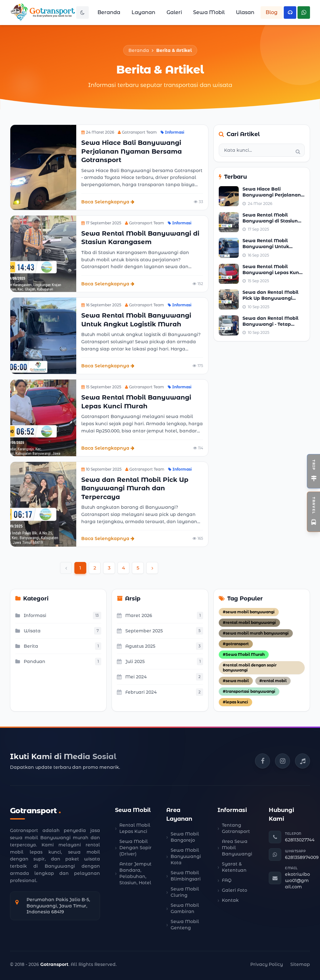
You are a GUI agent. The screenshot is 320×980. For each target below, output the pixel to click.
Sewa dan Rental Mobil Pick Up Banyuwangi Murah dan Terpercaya (135, 488)
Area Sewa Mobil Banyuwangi (237, 848)
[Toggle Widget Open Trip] (313, 471)
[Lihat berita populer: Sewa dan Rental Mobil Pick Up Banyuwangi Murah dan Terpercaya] (229, 299)
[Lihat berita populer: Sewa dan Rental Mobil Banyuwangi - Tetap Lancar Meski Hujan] (229, 325)
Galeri (174, 12)
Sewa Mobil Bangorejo (185, 837)
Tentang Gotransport (236, 828)
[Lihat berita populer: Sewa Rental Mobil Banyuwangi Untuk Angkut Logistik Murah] (229, 248)
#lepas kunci (235, 702)
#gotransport (236, 644)
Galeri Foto (235, 890)
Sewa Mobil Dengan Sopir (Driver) (135, 848)
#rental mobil (273, 681)
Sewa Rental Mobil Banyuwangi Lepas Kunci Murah (273, 273)
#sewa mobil (236, 681)
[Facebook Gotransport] (262, 761)
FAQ (227, 880)
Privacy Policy (267, 964)
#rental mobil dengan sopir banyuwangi (250, 668)
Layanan (143, 12)
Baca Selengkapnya (108, 202)
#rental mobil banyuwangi (249, 623)
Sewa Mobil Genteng (185, 925)
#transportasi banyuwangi (249, 691)
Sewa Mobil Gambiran (185, 908)
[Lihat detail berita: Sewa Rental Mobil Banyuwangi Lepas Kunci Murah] (43, 418)
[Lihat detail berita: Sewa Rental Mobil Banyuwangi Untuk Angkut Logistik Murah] (43, 336)
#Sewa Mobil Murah (244, 654)
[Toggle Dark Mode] (82, 13)
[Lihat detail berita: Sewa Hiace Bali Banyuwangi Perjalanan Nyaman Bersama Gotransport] (43, 167)
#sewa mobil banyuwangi (249, 612)
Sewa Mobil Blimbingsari (186, 876)
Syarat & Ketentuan (234, 867)
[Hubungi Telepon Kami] (290, 13)
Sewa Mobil (209, 12)
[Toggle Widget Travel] (313, 512)
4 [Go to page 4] (123, 568)
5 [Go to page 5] (138, 568)
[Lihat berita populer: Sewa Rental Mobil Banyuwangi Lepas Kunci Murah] (229, 274)
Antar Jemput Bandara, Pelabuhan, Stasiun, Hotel (135, 873)
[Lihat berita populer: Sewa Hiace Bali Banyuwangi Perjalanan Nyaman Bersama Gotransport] (229, 196)
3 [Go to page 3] (109, 568)
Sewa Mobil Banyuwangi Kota (186, 856)
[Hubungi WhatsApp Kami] (304, 13)
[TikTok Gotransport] (302, 761)
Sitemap (300, 964)
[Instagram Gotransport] (282, 761)
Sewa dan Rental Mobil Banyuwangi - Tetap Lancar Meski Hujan (270, 324)
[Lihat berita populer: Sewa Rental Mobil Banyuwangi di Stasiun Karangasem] (229, 222)
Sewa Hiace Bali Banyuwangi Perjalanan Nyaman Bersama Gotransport (132, 151)
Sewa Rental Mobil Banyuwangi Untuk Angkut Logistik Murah (270, 247)
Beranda (109, 12)
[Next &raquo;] (152, 568)
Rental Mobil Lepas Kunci (135, 828)
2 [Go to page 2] (95, 568)
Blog (272, 12)
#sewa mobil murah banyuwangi (256, 633)
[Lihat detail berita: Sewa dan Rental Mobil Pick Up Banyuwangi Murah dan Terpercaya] (43, 504)
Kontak (230, 900)
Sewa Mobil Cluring (185, 892)
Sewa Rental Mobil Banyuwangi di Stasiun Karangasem (270, 221)
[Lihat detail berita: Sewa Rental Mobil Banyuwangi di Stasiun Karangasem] (43, 254)
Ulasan (245, 12)
